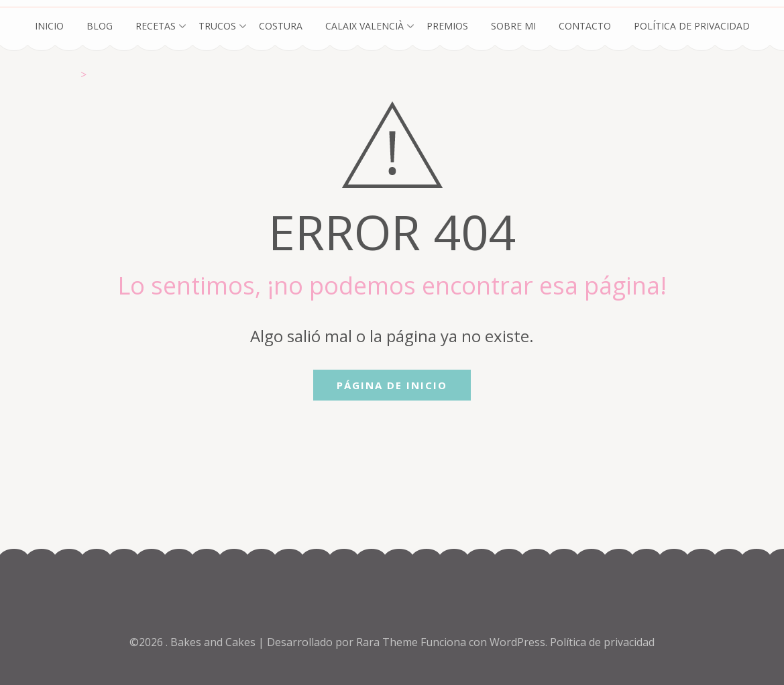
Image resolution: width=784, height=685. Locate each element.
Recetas (156, 26)
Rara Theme (388, 642)
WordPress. (518, 642)
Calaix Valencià (365, 26)
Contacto (585, 26)
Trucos (217, 26)
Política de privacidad (692, 26)
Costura (281, 26)
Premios (447, 26)
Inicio (49, 26)
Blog (100, 26)
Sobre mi (513, 26)
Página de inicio (392, 385)
